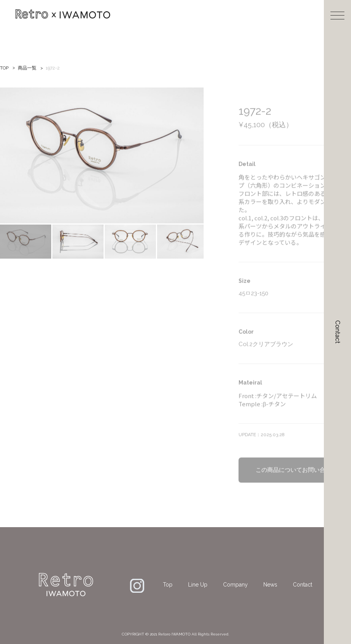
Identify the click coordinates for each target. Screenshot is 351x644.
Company (235, 585)
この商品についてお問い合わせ (296, 479)
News (270, 585)
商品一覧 (27, 68)
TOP (4, 68)
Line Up (198, 585)
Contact (338, 332)
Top (168, 585)
